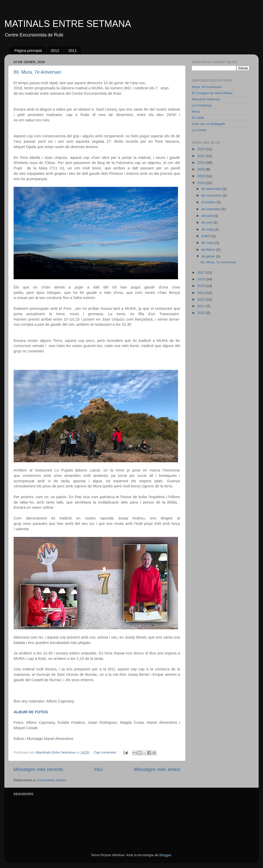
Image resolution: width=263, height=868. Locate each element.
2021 (202, 163)
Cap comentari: (106, 752)
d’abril (206, 236)
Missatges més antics (157, 769)
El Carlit (198, 118)
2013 (202, 299)
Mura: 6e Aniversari (207, 87)
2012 (55, 50)
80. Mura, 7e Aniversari (37, 72)
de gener (209, 256)
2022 (202, 156)
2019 (202, 176)
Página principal (28, 50)
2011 (72, 50)
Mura (196, 112)
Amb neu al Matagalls (209, 124)
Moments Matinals (206, 99)
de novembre (212, 195)
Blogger (165, 855)
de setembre (212, 209)
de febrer (209, 250)
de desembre (212, 189)
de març (208, 243)
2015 (202, 286)
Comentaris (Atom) (52, 780)
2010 (202, 313)
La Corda (199, 130)
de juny (207, 222)
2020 (202, 169)
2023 (202, 149)
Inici (99, 769)
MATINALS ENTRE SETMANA (68, 24)
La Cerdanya (202, 105)
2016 (202, 279)
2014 (202, 293)
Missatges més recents (38, 769)
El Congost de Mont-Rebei (212, 93)
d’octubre (209, 202)
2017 (202, 272)
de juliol (208, 216)
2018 (202, 183)
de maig (208, 229)
